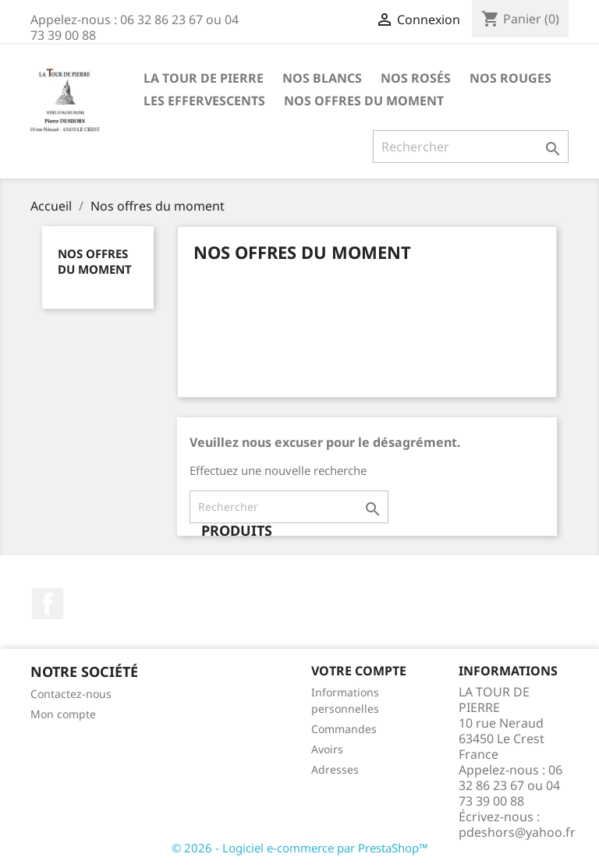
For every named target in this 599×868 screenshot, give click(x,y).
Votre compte (359, 671)
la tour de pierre (204, 78)
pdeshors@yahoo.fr (517, 832)
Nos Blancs (322, 78)
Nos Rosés (416, 78)
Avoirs (327, 749)
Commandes (344, 729)
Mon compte (63, 714)
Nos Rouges (510, 78)
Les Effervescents (204, 101)
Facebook (48, 604)
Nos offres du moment (364, 101)
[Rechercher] (471, 147)
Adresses (335, 769)
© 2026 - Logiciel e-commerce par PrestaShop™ (300, 848)
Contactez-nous (71, 694)
